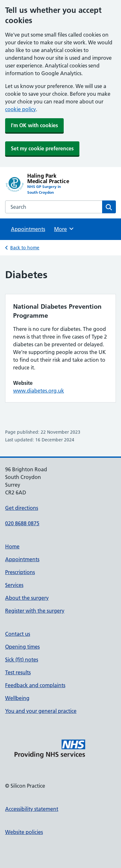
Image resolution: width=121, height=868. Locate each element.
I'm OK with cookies (34, 125)
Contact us (18, 634)
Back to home (25, 248)
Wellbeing (17, 698)
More (64, 229)
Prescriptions (20, 572)
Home (12, 546)
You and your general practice (41, 711)
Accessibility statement (32, 809)
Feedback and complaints (35, 685)
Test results (18, 672)
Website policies (24, 832)
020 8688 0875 (22, 523)
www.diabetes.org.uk (39, 391)
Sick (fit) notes (22, 660)
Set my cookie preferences (42, 148)
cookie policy (20, 109)
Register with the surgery (35, 611)
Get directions (22, 508)
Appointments (28, 229)
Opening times (22, 647)
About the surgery (27, 598)
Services (14, 585)
